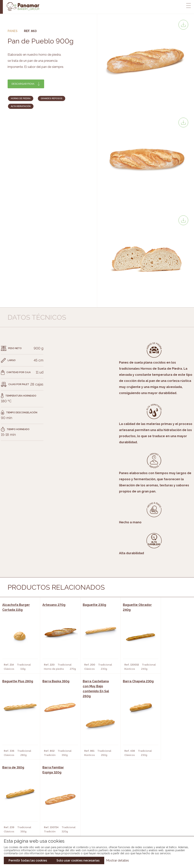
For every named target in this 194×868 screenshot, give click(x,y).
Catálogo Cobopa (94, 816)
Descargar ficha (23, 84)
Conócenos (21, 805)
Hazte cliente (22, 822)
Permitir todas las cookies (28, 860)
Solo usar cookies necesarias (78, 860)
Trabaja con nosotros (161, 802)
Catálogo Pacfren (95, 828)
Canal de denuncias (161, 825)
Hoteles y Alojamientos (55, 822)
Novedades (89, 805)
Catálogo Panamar (95, 811)
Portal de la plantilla (161, 814)
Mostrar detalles (118, 860)
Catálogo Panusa (94, 822)
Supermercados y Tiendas (56, 816)
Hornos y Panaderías (53, 811)
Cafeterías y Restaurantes (57, 805)
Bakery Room (22, 811)
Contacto (20, 816)
